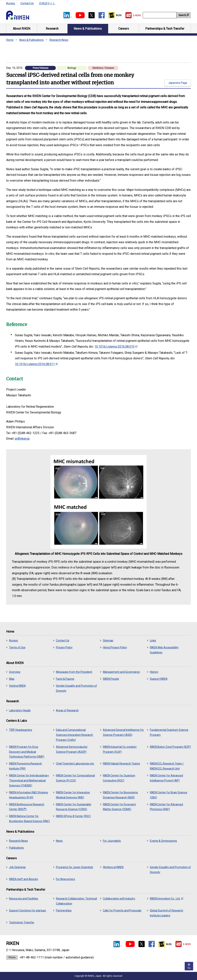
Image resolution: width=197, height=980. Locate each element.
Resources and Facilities (24, 899)
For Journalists (112, 841)
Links (153, 640)
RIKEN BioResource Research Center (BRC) (27, 807)
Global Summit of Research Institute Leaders (167, 913)
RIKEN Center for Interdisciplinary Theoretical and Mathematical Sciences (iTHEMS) (29, 780)
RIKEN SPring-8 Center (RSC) (73, 816)
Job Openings (17, 867)
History (154, 672)
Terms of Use (17, 647)
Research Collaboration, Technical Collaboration (76, 901)
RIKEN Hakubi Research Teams (121, 764)
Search (182, 15)
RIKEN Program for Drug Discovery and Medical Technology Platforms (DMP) (27, 752)
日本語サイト (47, 3)
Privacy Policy (64, 647)
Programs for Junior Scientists (75, 867)
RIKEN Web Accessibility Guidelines (164, 650)
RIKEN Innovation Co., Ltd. (167, 899)
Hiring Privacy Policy (115, 647)
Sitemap (108, 640)
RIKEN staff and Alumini (23, 879)
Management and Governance (121, 672)
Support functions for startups (28, 910)
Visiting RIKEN (17, 686)
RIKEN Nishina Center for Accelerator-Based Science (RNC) (29, 819)
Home (10, 40)
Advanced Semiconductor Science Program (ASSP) (72, 749)
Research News (59, 40)
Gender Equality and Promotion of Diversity (76, 688)
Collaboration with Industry (119, 899)
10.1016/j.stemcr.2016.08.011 (36, 364)
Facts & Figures (65, 679)
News (59, 841)
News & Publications (31, 40)
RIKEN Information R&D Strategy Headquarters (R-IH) (29, 795)
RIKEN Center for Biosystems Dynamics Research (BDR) (120, 795)
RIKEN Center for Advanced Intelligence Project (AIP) (166, 778)
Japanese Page (178, 83)
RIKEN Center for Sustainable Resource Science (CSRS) (74, 807)
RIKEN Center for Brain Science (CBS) (169, 795)
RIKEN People (111, 679)
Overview (15, 672)
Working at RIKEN (113, 867)
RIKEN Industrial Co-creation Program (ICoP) (120, 749)
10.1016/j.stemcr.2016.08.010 (116, 347)
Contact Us (27, 3)
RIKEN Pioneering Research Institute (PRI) (25, 766)
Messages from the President (74, 672)
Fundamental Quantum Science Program (169, 732)
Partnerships (64, 910)
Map (12, 679)
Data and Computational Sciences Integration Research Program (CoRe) (74, 735)
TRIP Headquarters (21, 730)
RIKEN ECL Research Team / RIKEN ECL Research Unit (167, 766)
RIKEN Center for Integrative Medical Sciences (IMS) (73, 795)
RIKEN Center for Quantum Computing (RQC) (119, 778)
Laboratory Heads (20, 710)
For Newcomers (66, 879)
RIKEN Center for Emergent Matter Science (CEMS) (119, 807)
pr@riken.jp (22, 439)
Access (11, 3)
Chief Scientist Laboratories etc (75, 764)
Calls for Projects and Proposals (122, 910)
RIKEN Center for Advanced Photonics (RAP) (166, 807)
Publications (16, 848)
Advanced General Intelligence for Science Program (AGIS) (123, 732)
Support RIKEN (159, 679)
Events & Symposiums (163, 841)
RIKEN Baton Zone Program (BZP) (170, 747)
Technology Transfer (22, 922)
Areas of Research (67, 710)
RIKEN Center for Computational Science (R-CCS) (75, 778)
